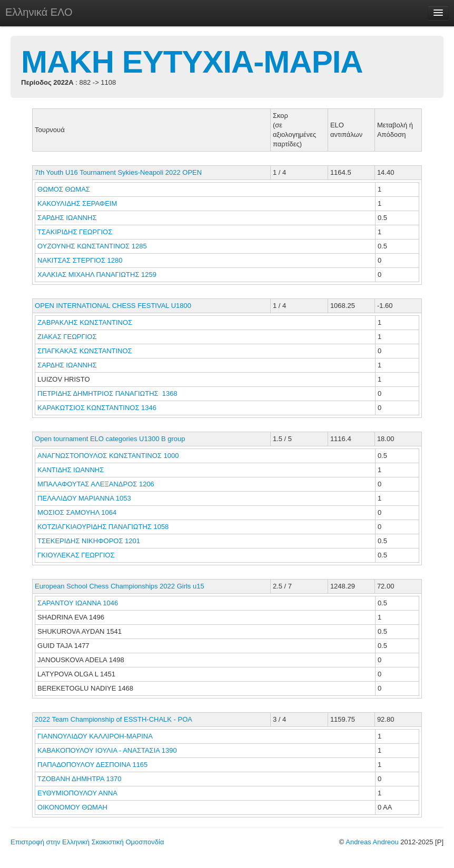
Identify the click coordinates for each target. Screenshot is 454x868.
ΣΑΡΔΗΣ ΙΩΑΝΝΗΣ (68, 218)
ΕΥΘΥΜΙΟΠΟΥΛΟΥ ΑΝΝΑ (78, 793)
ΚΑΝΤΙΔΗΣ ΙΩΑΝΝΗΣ (72, 470)
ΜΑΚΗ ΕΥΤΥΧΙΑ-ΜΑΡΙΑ (192, 62)
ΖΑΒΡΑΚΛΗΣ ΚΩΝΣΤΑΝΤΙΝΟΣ (86, 322)
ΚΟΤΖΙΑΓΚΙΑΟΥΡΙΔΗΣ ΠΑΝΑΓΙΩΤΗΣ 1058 (103, 527)
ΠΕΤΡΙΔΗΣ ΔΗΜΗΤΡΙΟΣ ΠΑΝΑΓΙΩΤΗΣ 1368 (107, 393)
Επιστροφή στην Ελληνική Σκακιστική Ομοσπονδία (87, 842)
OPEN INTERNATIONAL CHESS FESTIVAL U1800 (113, 306)
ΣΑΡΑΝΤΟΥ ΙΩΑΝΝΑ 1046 (78, 603)
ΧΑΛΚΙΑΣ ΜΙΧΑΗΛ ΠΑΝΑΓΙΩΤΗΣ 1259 (97, 275)
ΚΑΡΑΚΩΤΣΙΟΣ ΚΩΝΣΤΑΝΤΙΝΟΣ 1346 (97, 408)
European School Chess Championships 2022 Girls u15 (120, 586)
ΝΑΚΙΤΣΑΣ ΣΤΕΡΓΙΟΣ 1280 (80, 260)
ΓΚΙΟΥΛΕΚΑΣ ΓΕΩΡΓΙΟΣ (77, 555)
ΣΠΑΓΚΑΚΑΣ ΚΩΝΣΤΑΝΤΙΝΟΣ (86, 351)
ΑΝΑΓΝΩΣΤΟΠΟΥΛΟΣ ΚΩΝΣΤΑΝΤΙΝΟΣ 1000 (108, 456)
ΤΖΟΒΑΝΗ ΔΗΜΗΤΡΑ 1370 (79, 779)
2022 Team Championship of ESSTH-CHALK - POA (113, 719)
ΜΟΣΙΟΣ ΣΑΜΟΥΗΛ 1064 (77, 512)
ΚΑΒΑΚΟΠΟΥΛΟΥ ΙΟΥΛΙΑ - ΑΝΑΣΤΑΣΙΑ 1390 (107, 750)
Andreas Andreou (372, 842)
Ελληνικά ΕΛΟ (39, 12)
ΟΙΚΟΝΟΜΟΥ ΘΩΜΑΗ (73, 807)
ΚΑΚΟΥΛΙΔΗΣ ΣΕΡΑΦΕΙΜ (78, 203)
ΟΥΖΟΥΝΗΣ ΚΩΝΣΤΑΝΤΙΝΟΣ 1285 (92, 246)
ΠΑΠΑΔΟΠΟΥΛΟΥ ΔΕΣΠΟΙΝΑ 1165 (92, 765)
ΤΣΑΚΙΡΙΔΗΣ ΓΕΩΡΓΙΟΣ (76, 232)
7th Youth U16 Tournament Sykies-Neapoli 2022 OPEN (118, 172)
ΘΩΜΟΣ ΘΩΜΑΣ (65, 189)
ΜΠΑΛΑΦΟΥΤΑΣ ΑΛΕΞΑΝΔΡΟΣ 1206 (96, 484)
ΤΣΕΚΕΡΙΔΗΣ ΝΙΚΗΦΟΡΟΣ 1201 (89, 541)
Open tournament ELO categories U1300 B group (110, 439)
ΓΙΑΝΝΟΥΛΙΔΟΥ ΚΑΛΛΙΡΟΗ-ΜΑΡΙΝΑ (96, 736)
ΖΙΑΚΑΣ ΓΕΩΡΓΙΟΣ (68, 337)
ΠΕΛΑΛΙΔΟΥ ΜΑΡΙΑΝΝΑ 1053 (84, 498)
